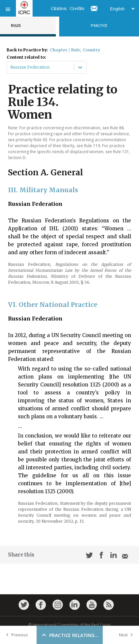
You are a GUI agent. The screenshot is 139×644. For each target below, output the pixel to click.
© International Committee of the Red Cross (69, 625)
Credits (77, 8)
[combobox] (11, 67)
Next (127, 635)
